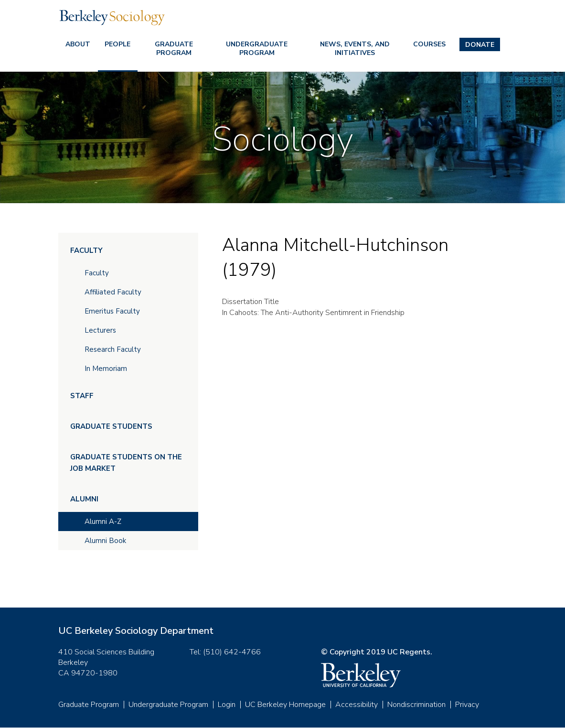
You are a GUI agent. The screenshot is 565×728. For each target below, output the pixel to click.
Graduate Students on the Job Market (126, 463)
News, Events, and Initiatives (355, 49)
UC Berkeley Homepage (285, 705)
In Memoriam (106, 369)
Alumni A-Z (103, 522)
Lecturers (100, 330)
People (117, 44)
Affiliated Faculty (113, 292)
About (78, 44)
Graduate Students (111, 426)
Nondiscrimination (416, 705)
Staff (82, 396)
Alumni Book (105, 541)
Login (227, 705)
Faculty (86, 250)
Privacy (467, 705)
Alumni (84, 499)
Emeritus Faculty (112, 311)
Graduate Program (174, 49)
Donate (480, 45)
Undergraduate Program (257, 49)
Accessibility (357, 705)
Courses (429, 44)
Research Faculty (113, 349)
